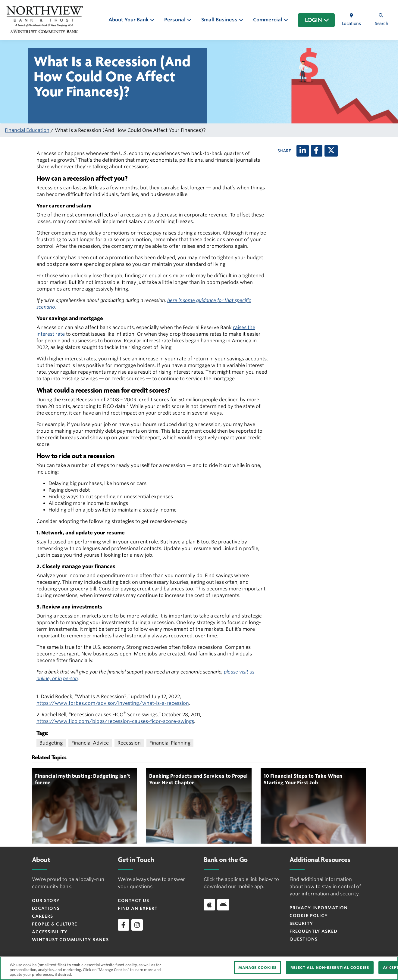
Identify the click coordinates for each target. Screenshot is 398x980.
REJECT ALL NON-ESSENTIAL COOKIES (330, 968)
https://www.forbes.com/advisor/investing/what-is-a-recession (113, 703)
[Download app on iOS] (209, 905)
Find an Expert (138, 908)
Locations (46, 908)
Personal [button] (175, 20)
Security (301, 923)
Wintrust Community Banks (70, 940)
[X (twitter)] (331, 151)
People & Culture (55, 924)
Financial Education (27, 130)
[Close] (388, 968)
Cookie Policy (309, 916)
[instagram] (137, 925)
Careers (42, 916)
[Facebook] (317, 151)
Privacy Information (319, 908)
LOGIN (317, 20)
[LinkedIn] (303, 151)
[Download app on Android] (223, 905)
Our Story (46, 901)
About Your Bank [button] (129, 20)
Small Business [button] (220, 20)
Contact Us (133, 901)
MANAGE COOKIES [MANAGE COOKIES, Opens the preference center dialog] (257, 968)
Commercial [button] (268, 20)
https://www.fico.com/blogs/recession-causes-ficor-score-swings (115, 721)
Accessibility (50, 932)
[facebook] (124, 925)
